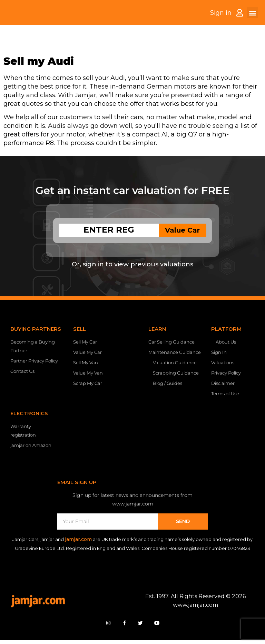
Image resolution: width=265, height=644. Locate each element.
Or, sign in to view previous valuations (132, 264)
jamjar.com (78, 539)
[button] (252, 18)
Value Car (182, 230)
